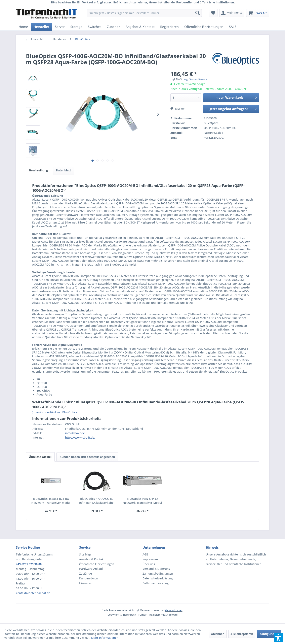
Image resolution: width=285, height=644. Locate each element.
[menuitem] (144, 13)
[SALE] (233, 27)
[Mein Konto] (232, 13)
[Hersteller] (41, 27)
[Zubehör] (113, 27)
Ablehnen (218, 634)
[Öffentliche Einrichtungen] (204, 27)
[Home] (23, 27)
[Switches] (95, 27)
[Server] (60, 27)
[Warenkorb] (258, 13)
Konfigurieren (269, 634)
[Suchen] (198, 13)
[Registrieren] (169, 27)
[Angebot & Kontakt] (140, 27)
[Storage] (76, 27)
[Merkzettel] (213, 13)
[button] (278, 637)
